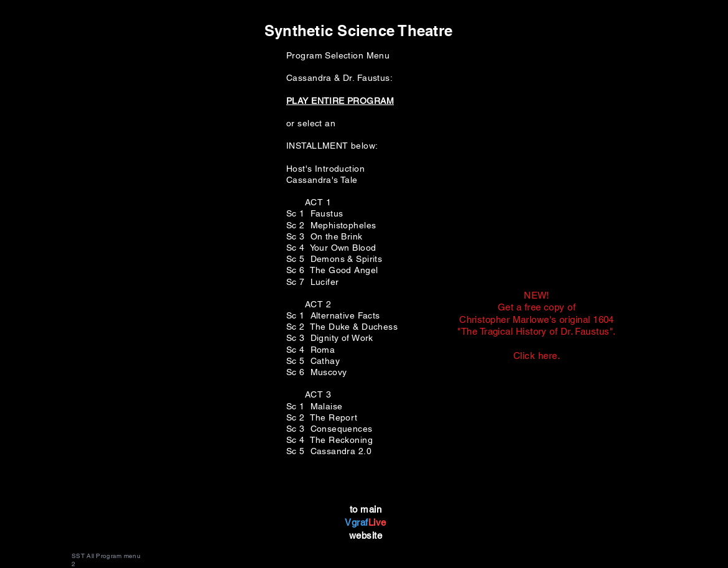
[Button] (535, 327)
